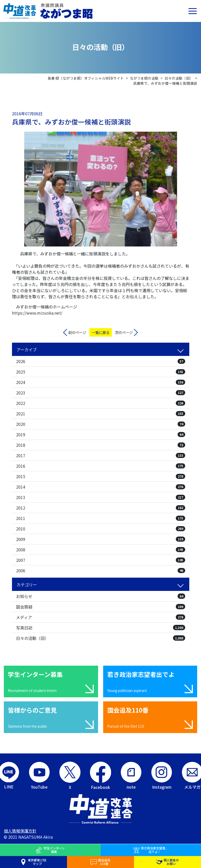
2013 (101, 497)
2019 (101, 435)
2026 (101, 361)
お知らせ (101, 596)
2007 (101, 560)
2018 (101, 445)
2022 (101, 403)
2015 (101, 476)
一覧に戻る (101, 332)
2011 (101, 518)
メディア (101, 617)
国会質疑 (101, 607)
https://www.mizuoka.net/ (37, 313)
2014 (101, 487)
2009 (101, 539)
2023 (101, 393)
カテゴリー (27, 585)
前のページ (77, 332)
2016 (101, 466)
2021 (101, 414)
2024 (101, 382)
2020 (101, 424)
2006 (101, 571)
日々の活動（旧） (101, 638)
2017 (101, 455)
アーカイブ (27, 350)
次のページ (124, 332)
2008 (101, 550)
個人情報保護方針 (20, 831)
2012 (101, 508)
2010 (101, 529)
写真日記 (101, 628)
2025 (101, 372)
